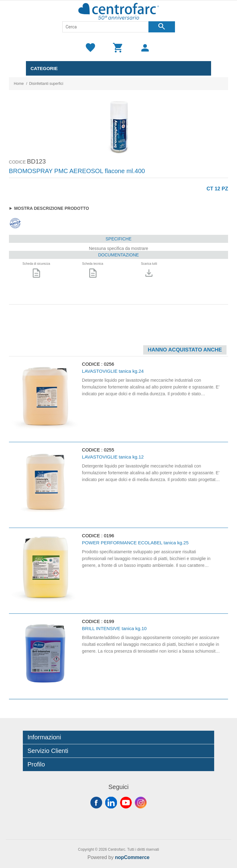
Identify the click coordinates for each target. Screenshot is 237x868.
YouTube (126, 803)
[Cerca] (106, 27)
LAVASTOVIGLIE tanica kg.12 (113, 457)
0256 (109, 364)
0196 (109, 536)
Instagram (141, 803)
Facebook (96, 803)
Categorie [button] (44, 68)
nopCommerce (132, 857)
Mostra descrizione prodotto (52, 208)
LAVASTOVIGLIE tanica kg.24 (113, 371)
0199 (109, 621)
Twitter (111, 803)
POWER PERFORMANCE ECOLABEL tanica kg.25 (135, 543)
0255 (109, 450)
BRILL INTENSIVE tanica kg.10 (114, 628)
